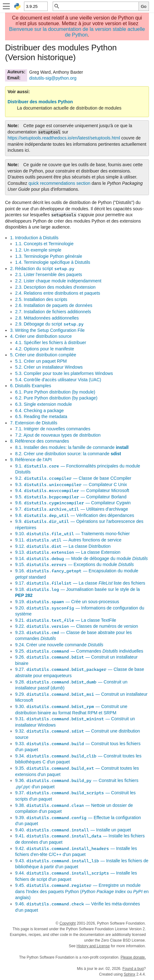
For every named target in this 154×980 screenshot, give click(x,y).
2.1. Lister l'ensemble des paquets (49, 275)
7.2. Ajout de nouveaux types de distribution (58, 435)
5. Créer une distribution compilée (43, 355)
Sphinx (130, 974)
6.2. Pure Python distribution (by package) (56, 398)
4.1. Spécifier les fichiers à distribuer (51, 343)
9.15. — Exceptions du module (74, 564)
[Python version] (36, 6)
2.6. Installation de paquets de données (54, 305)
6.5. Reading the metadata (41, 416)
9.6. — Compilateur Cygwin (73, 503)
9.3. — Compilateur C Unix (71, 484)
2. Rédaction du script (42, 269)
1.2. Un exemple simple (38, 250)
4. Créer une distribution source (41, 336)
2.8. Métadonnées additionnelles (47, 318)
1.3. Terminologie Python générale (49, 256)
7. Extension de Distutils (34, 423)
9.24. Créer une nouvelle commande (59, 645)
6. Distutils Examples (31, 386)
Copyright (67, 923)
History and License (93, 946)
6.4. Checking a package (39, 411)
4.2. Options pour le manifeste (45, 349)
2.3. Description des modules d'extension (55, 287)
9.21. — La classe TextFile (66, 620)
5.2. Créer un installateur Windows (49, 367)
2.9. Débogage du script (50, 324)
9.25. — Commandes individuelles (79, 651)
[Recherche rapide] (99, 6)
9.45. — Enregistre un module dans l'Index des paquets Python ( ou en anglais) (82, 891)
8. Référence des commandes (40, 441)
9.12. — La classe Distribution (63, 546)
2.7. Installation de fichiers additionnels (53, 312)
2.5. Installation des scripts (41, 299)
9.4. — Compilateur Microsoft (72, 490)
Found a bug (133, 969)
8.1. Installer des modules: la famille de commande (72, 447)
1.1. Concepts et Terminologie (44, 244)
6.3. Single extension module (44, 404)
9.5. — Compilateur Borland (71, 497)
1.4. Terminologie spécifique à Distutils (53, 262)
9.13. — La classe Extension (68, 552)
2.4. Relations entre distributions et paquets (58, 293)
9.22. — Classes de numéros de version (77, 626)
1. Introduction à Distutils (34, 238)
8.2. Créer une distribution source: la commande (68, 454)
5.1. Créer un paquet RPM (41, 361)
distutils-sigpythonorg (53, 78)
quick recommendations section (59, 183)
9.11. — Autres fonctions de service (68, 540)
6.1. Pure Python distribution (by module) (55, 392)
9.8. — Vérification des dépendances (75, 515)
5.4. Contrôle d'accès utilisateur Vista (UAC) (58, 380)
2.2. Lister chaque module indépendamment (58, 281)
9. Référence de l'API (31, 460)
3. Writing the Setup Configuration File (47, 330)
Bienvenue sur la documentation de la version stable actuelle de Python (77, 32)
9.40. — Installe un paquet (73, 830)
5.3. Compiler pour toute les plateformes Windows (64, 373)
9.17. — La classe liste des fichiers (80, 583)
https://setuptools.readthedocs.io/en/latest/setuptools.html (64, 138)
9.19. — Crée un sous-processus (67, 602)
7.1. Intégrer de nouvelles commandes (53, 429)
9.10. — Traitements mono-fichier (72, 534)
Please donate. (133, 957)
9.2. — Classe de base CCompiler (73, 478)
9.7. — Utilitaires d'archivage (72, 509)
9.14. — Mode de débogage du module (81, 558)
